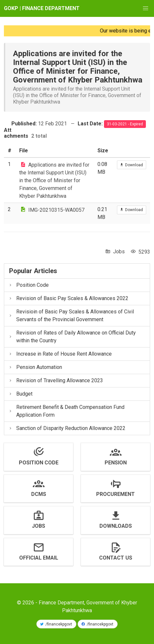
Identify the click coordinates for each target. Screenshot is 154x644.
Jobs (119, 252)
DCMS (39, 494)
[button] (146, 8)
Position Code (28, 285)
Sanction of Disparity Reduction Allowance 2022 (67, 428)
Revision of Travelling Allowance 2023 (56, 380)
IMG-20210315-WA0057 (56, 210)
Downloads (116, 526)
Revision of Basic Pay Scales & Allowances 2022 (68, 298)
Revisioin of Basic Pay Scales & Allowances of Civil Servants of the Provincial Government (71, 316)
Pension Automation (35, 367)
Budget (20, 394)
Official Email (39, 558)
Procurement (115, 494)
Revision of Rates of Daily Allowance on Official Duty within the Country (72, 337)
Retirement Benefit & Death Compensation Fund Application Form (66, 411)
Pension (116, 463)
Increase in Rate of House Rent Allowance (60, 354)
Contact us (116, 558)
